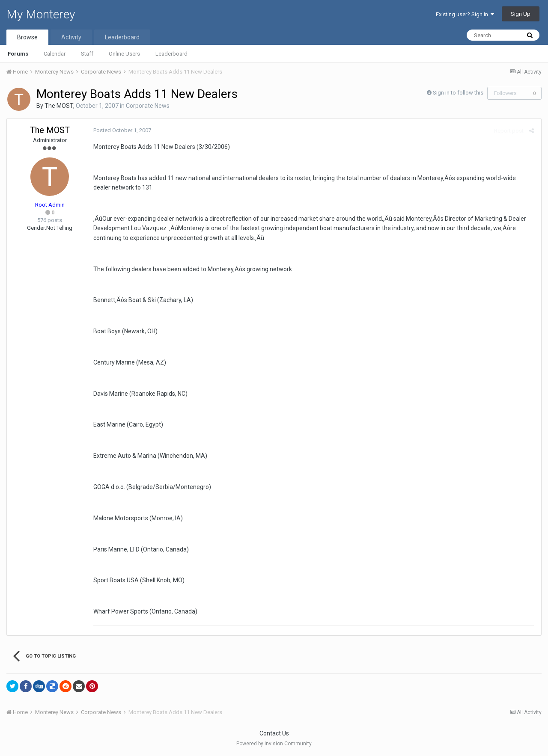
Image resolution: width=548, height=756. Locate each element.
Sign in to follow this (458, 93)
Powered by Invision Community (274, 744)
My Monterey (41, 14)
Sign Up (521, 14)
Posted (121, 130)
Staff (87, 54)
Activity (71, 37)
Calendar (55, 54)
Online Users (124, 54)
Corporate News (148, 106)
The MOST (59, 106)
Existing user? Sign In (465, 14)
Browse (27, 37)
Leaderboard (171, 54)
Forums (18, 54)
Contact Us (274, 733)
